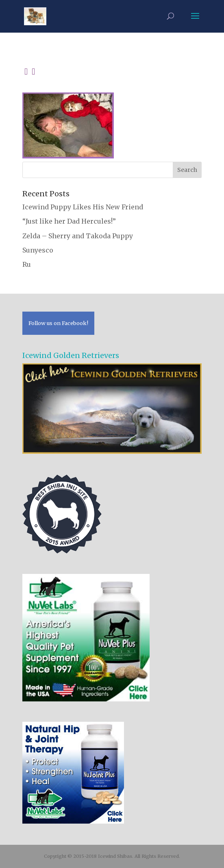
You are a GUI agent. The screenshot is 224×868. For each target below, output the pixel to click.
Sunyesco (38, 250)
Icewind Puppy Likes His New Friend (83, 207)
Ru (27, 264)
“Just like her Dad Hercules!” (69, 221)
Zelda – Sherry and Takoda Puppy (78, 236)
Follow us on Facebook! (58, 323)
